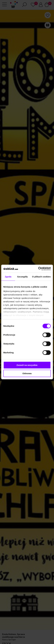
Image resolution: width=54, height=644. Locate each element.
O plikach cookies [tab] (41, 277)
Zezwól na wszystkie (27, 365)
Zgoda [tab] (8, 277)
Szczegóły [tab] (22, 277)
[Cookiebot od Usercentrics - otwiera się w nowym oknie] (38, 269)
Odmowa (27, 373)
